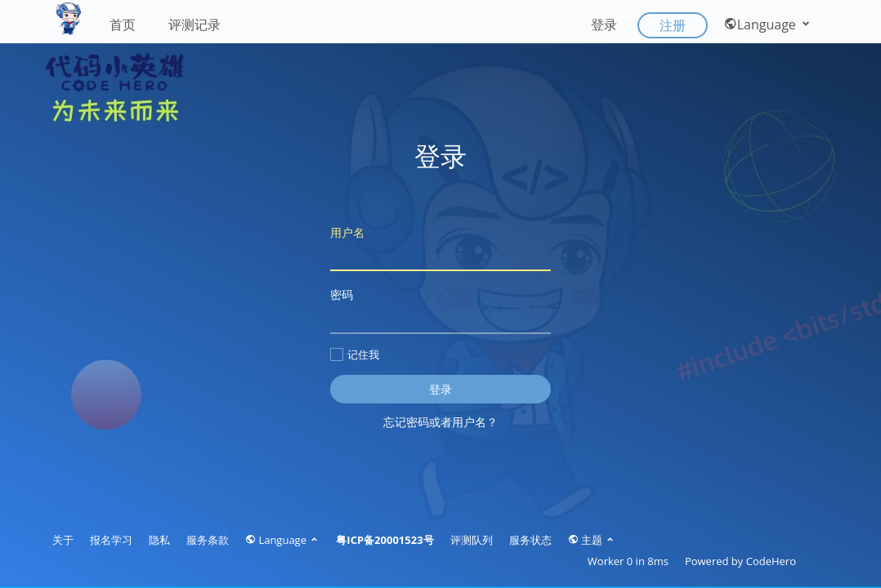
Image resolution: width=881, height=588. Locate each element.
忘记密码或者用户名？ (440, 422)
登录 (604, 24)
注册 (673, 25)
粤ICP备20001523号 (385, 540)
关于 (63, 540)
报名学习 (111, 540)
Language (768, 24)
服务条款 (208, 540)
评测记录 (195, 24)
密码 (440, 310)
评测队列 (472, 540)
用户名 (440, 248)
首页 (123, 24)
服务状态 (530, 540)
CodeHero (771, 561)
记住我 (355, 354)
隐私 (159, 540)
